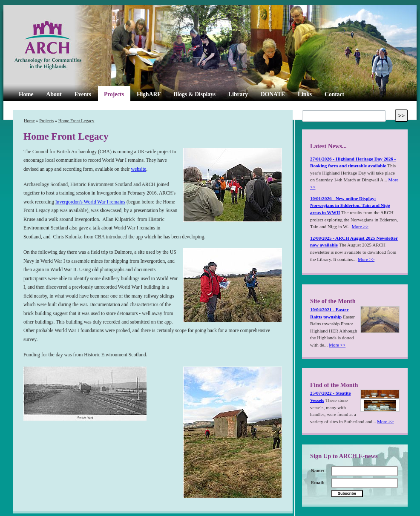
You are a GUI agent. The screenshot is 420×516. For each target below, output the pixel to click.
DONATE (273, 94)
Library (238, 94)
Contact (334, 94)
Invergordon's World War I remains (90, 202)
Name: (318, 470)
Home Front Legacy (76, 121)
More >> (360, 226)
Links (305, 94)
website (139, 169)
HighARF (149, 94)
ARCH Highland (62, 46)
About (54, 94)
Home (26, 94)
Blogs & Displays (194, 94)
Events (83, 94)
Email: (318, 482)
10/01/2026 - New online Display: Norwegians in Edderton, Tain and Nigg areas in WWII (350, 205)
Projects (114, 94)
